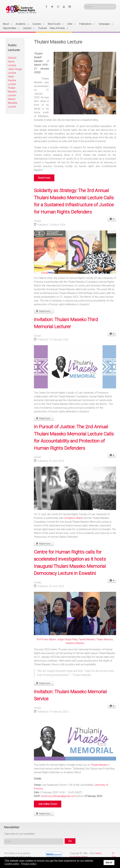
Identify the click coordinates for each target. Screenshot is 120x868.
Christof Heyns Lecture (12, 62)
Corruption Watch (73, 518)
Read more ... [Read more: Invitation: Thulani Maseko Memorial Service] (44, 814)
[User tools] (112, 219)
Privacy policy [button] (29, 864)
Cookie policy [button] (12, 864)
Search (84, 4)
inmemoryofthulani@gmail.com (58, 796)
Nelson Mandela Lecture (12, 103)
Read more (44, 178)
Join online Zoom (48, 804)
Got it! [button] (109, 863)
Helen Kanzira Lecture (12, 80)
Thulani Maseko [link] (99, 765)
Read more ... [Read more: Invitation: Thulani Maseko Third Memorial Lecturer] (44, 418)
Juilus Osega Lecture (15, 71)
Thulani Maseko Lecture (12, 92)
